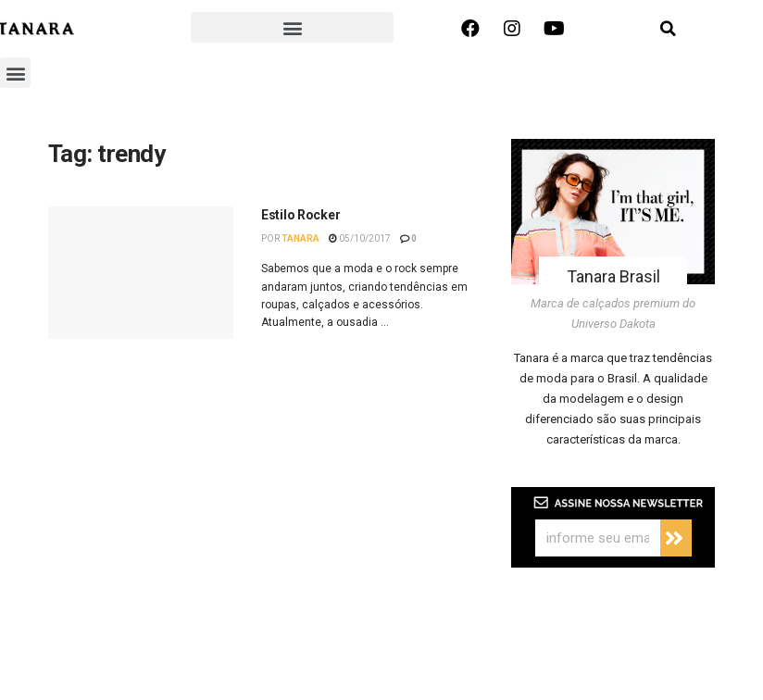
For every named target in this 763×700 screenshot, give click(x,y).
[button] (292, 27)
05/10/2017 (360, 238)
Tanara (300, 238)
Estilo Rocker (300, 215)
